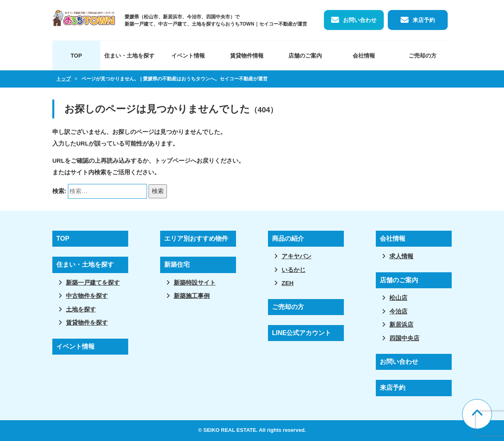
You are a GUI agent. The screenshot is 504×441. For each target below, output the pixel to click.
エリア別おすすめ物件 (196, 238)
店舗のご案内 (305, 56)
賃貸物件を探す (87, 322)
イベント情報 (188, 56)
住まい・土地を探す (129, 56)
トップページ (173, 161)
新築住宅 (177, 264)
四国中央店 (404, 338)
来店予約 (424, 20)
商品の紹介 (288, 238)
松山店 (398, 298)
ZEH (288, 283)
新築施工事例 (192, 296)
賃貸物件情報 (247, 56)
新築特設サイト (195, 282)
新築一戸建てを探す (93, 282)
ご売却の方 (423, 56)
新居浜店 (401, 324)
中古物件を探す (87, 296)
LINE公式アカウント (302, 333)
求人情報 (401, 256)
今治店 (398, 311)
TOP (76, 56)
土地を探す (81, 309)
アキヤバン (297, 256)
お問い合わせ (360, 20)
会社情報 (364, 56)
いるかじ (294, 270)
